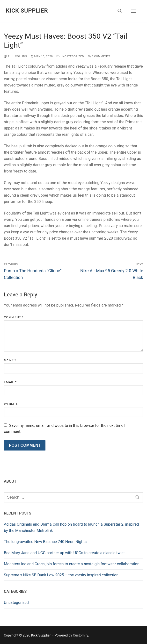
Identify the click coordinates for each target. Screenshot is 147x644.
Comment (14, 317)
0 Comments (99, 56)
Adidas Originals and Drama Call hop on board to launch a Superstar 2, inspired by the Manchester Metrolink (71, 527)
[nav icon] (133, 11)
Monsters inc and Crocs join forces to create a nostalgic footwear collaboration (72, 564)
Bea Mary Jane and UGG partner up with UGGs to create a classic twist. (65, 553)
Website (11, 404)
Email (10, 382)
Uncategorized (70, 56)
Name (10, 360)
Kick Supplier (27, 11)
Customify (81, 635)
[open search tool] (120, 11)
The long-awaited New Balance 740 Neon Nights (45, 542)
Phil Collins (15, 56)
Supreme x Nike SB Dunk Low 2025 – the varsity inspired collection (61, 575)
